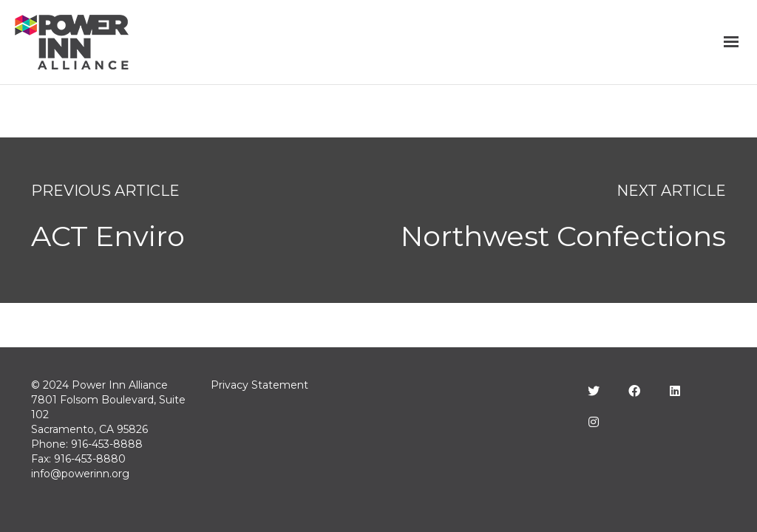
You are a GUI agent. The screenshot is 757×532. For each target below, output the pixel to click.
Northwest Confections (563, 236)
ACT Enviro (108, 236)
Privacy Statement (259, 385)
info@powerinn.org (80, 474)
